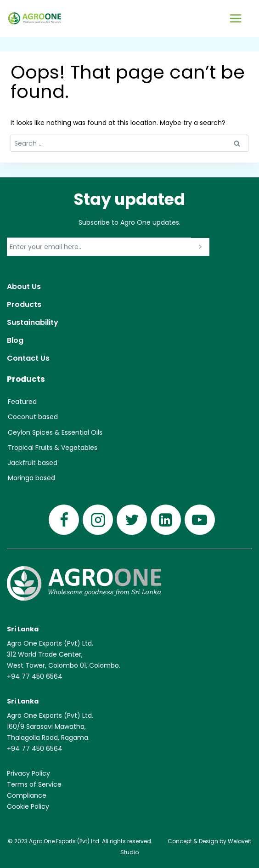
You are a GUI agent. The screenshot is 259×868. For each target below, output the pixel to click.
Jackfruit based (33, 463)
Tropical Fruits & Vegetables (53, 448)
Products (24, 304)
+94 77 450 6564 (35, 676)
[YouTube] (200, 520)
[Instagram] (98, 520)
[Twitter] (132, 520)
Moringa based (31, 478)
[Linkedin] (166, 520)
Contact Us (28, 358)
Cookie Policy (28, 806)
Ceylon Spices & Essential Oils (55, 432)
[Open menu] (235, 18)
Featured (22, 402)
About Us (24, 286)
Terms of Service (34, 784)
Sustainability (33, 322)
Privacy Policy (28, 773)
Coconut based (33, 417)
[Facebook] (64, 520)
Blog (15, 340)
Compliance (27, 795)
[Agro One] (35, 18)
